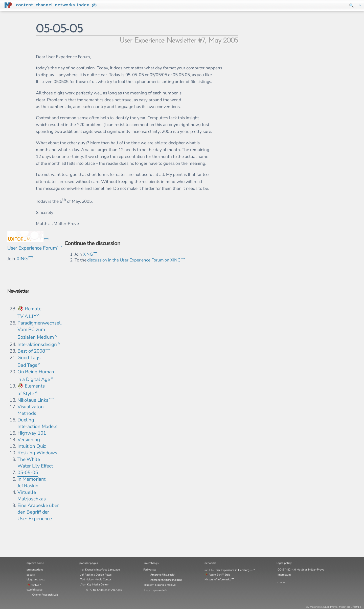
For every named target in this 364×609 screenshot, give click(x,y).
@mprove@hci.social (163, 575)
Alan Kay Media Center (95, 585)
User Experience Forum (32, 248)
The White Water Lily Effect (35, 463)
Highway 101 (32, 433)
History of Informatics (218, 580)
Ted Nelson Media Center (96, 580)
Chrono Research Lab (45, 595)
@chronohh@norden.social (166, 580)
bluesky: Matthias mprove (160, 585)
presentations (35, 570)
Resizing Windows (37, 453)
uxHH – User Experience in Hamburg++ (229, 570)
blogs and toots (36, 580)
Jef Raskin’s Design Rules (96, 575)
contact (282, 582)
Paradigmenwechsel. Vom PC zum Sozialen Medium (40, 330)
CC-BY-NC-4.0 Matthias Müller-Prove (301, 570)
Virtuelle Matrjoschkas (32, 496)
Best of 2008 (31, 351)
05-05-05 (28, 473)
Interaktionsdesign (37, 344)
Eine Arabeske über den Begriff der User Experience (38, 512)
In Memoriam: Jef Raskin (32, 482)
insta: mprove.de (154, 590)
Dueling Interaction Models (37, 423)
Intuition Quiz (32, 446)
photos (35, 585)
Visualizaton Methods (31, 410)
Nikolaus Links (33, 400)
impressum (284, 575)
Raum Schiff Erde (219, 575)
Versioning (29, 440)
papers (31, 575)
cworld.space (35, 590)
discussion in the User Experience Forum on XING (134, 260)
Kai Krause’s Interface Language (100, 570)
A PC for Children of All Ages (104, 590)
